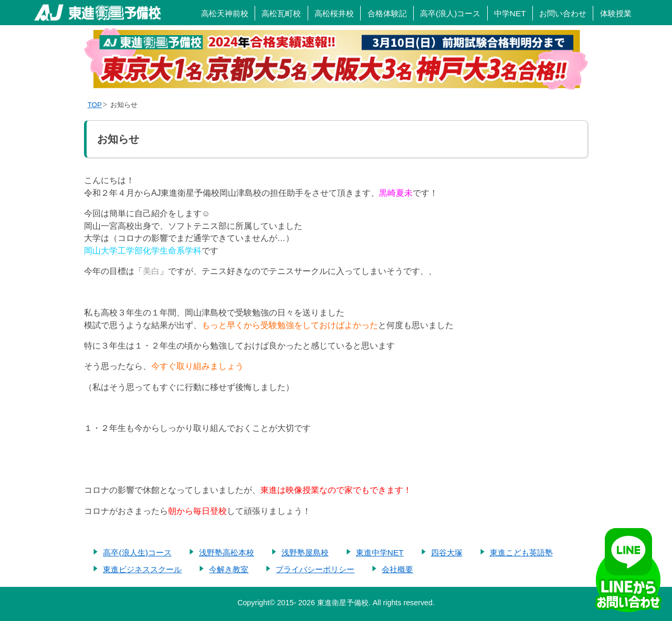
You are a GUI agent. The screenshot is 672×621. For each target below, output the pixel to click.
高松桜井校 (334, 13)
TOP (95, 105)
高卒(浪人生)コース (137, 552)
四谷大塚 (447, 552)
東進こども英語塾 (521, 552)
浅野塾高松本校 (227, 552)
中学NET (510, 13)
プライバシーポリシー (315, 569)
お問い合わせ (563, 13)
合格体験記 (387, 13)
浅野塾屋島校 (305, 552)
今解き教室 (229, 569)
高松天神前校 (225, 13)
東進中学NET (380, 552)
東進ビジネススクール (142, 569)
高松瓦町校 (281, 13)
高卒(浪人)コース (450, 13)
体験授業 (616, 13)
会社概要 (397, 569)
